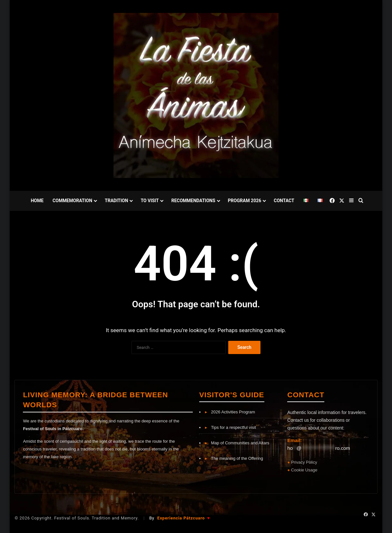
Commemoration (72, 201)
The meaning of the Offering (234, 458)
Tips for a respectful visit (230, 427)
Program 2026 (245, 201)
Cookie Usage (304, 470)
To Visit (150, 201)
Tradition (116, 201)
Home (37, 201)
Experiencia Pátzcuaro (184, 518)
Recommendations (193, 201)
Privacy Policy (304, 462)
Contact (284, 201)
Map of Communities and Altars (237, 443)
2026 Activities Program (230, 412)
